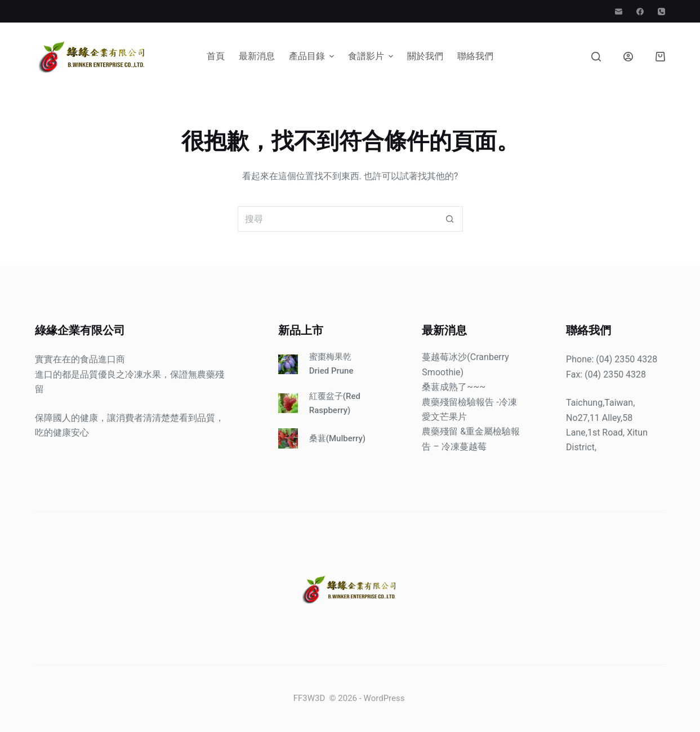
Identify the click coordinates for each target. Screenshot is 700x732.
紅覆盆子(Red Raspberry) (335, 403)
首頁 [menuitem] (216, 56)
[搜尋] (596, 57)
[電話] (661, 12)
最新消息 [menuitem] (257, 56)
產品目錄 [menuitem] (313, 56)
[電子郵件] (619, 12)
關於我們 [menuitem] (425, 56)
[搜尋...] (338, 219)
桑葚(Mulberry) (337, 438)
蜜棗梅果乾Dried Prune (331, 364)
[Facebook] (640, 12)
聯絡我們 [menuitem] (475, 56)
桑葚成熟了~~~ (454, 387)
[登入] (628, 57)
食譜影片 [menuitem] (372, 56)
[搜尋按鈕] (450, 219)
